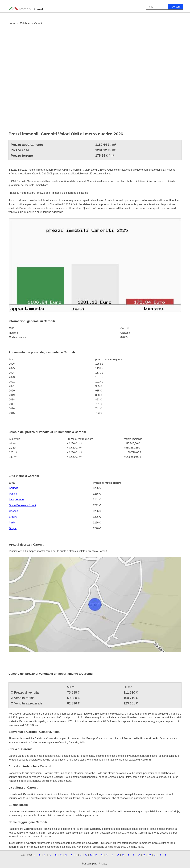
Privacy (103, 864)
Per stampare (90, 864)
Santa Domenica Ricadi (22, 505)
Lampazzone (16, 500)
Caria (12, 523)
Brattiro (13, 517)
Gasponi (14, 511)
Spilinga (14, 488)
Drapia (13, 528)
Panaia (13, 494)
